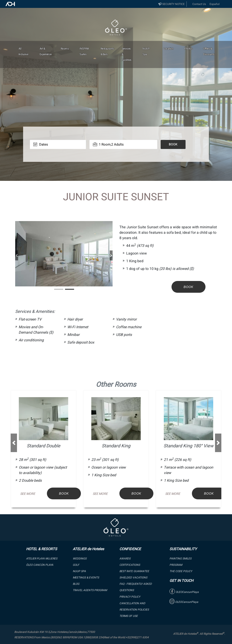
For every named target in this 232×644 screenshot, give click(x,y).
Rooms (65, 49)
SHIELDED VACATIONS (133, 578)
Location (168, 49)
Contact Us (199, 4)
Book (173, 144)
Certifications (130, 565)
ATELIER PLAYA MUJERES (42, 559)
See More (28, 494)
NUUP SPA (79, 571)
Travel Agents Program (90, 590)
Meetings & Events (86, 578)
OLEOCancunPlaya (184, 592)
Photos (188, 49)
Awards (125, 559)
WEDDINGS (80, 559)
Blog (76, 584)
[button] (17, 255)
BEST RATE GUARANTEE (134, 571)
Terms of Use (129, 616)
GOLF (76, 565)
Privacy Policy (130, 597)
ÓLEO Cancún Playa (40, 565)
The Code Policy (181, 571)
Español (215, 4)
